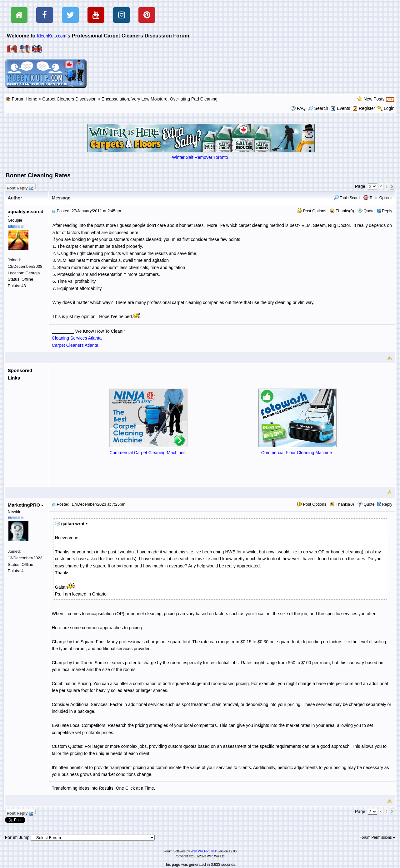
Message (61, 198)
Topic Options (378, 198)
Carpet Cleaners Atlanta (75, 345)
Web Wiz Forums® (204, 851)
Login (389, 108)
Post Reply (20, 187)
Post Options (312, 211)
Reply (387, 211)
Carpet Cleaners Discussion (69, 99)
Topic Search (348, 198)
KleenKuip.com (52, 36)
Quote (369, 211)
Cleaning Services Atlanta (77, 338)
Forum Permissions (377, 837)
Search (318, 108)
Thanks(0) (342, 211)
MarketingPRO (26, 505)
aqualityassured (26, 213)
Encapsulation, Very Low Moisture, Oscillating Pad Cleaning (160, 99)
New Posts (374, 99)
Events (340, 108)
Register (367, 108)
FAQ (301, 108)
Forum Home (25, 99)
